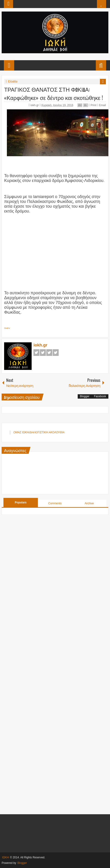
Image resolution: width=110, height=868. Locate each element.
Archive (89, 503)
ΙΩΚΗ (5, 857)
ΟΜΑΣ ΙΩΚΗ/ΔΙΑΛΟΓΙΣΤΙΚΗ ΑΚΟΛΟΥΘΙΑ (39, 432)
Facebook (36, 353)
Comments (55, 503)
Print (92, 105)
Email (101, 105)
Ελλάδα (13, 82)
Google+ (49, 353)
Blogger (85, 396)
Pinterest (56, 353)
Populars (21, 502)
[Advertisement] (55, 249)
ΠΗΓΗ (7, 328)
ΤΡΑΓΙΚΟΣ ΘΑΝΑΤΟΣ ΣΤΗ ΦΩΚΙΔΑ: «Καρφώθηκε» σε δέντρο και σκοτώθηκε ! (54, 93)
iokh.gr (35, 105)
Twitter (43, 353)
